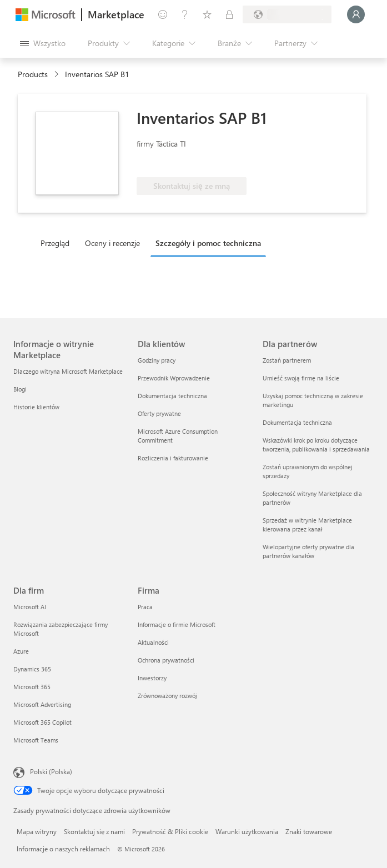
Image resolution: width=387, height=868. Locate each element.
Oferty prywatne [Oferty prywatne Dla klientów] (159, 413)
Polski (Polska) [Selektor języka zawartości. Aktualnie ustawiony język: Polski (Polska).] (51, 771)
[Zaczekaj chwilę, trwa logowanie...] (356, 14)
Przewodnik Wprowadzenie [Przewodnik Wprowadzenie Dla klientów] (174, 378)
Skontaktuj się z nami (94, 831)
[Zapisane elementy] (207, 14)
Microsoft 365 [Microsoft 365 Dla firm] (32, 687)
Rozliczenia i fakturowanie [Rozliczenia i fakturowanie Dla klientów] (173, 458)
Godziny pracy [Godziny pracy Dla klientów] (157, 360)
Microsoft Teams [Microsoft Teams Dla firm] (36, 740)
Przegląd (55, 243)
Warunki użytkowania (247, 831)
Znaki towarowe (309, 831)
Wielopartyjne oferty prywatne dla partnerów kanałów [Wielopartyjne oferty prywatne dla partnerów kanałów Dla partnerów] (308, 551)
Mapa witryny (37, 831)
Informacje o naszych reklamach (63, 849)
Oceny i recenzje (112, 243)
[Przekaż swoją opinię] (163, 14)
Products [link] (33, 74)
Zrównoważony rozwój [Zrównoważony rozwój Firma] (167, 696)
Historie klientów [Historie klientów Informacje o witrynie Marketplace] (36, 407)
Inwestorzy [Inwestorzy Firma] (152, 678)
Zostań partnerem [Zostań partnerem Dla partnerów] (287, 360)
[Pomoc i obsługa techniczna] (185, 14)
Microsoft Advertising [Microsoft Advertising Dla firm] (42, 704)
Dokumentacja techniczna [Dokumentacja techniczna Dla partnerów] (297, 422)
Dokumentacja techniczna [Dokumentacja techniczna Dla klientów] (172, 396)
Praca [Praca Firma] (145, 607)
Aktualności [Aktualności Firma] (153, 642)
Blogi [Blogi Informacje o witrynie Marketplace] (20, 389)
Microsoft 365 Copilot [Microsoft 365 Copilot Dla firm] (42, 722)
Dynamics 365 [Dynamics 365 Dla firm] (32, 669)
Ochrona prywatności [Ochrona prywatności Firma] (166, 660)
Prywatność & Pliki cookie (170, 831)
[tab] (58, 243)
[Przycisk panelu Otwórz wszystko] (43, 43)
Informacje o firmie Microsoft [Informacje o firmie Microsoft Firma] (177, 624)
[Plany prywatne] (229, 14)
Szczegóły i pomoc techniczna (208, 243)
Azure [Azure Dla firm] (21, 651)
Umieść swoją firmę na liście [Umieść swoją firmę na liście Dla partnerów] (301, 378)
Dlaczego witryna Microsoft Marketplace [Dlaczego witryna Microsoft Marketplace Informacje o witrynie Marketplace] (68, 371)
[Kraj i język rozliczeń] (287, 14)
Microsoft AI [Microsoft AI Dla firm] (30, 607)
